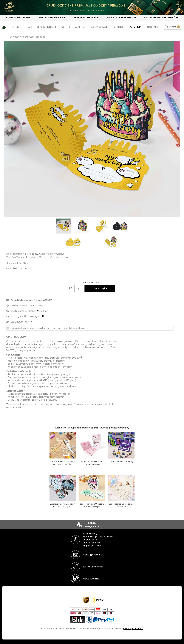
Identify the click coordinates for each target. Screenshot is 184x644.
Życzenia (135, 27)
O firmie (16, 27)
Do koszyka (100, 288)
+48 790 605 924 (95, 567)
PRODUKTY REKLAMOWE (121, 17)
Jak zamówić (99, 27)
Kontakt (152, 27)
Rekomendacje (46, 27)
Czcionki (118, 27)
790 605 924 (42, 311)
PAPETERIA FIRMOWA (86, 17)
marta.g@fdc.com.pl (93, 555)
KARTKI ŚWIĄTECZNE (18, 17)
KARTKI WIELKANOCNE (52, 17)
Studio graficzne (74, 27)
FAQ (29, 27)
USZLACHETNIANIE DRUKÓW (161, 17)
